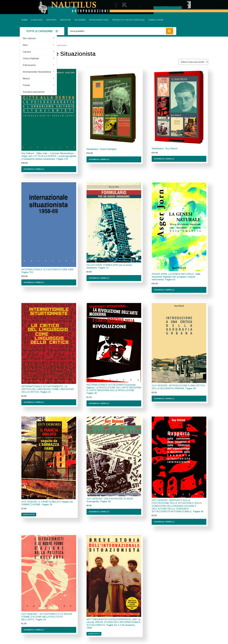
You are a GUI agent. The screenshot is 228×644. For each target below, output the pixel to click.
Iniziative (66, 20)
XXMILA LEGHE (156, 20)
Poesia (26, 85)
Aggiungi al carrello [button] (34, 169)
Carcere (27, 52)
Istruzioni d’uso (99, 20)
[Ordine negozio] (193, 62)
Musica (26, 79)
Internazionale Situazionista (37, 72)
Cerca (170, 31)
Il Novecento (29, 65)
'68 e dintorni (29, 38)
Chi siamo (80, 20)
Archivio (51, 20)
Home (24, 20)
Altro (25, 45)
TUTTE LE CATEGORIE (42, 31)
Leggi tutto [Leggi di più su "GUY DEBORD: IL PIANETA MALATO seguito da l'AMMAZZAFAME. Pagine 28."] (29, 514)
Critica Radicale (31, 58)
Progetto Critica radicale (128, 20)
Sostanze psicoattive (34, 92)
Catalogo (37, 20)
